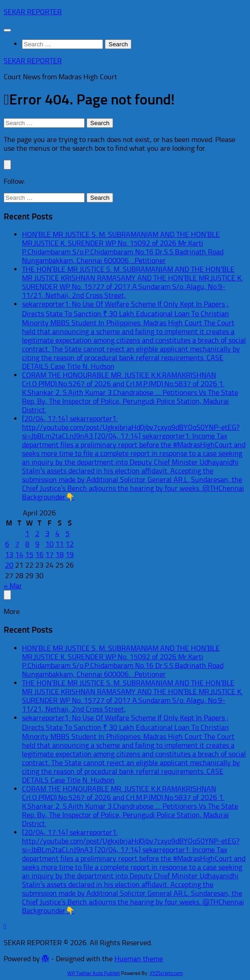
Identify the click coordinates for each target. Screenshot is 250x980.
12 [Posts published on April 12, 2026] (70, 544)
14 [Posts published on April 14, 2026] (19, 555)
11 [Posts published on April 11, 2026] (60, 544)
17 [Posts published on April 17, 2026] (49, 555)
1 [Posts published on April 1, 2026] (27, 534)
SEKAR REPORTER (33, 12)
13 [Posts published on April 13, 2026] (9, 555)
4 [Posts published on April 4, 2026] (57, 534)
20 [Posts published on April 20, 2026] (9, 565)
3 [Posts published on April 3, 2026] (47, 534)
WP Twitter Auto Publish (94, 973)
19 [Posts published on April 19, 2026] (70, 555)
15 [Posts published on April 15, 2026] (29, 555)
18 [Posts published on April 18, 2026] (60, 555)
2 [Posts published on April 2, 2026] (37, 534)
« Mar (13, 586)
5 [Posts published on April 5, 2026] (68, 534)
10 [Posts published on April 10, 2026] (49, 544)
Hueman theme (139, 959)
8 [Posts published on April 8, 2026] (27, 544)
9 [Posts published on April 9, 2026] (37, 544)
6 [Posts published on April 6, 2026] (7, 544)
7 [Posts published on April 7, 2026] (17, 544)
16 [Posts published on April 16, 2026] (39, 555)
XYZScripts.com (166, 973)
